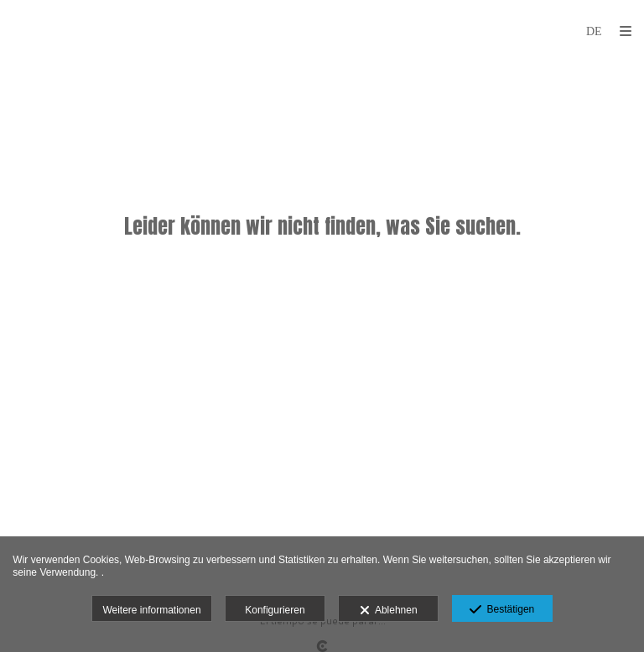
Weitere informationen (151, 610)
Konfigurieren (275, 610)
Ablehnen (389, 611)
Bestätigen (502, 610)
